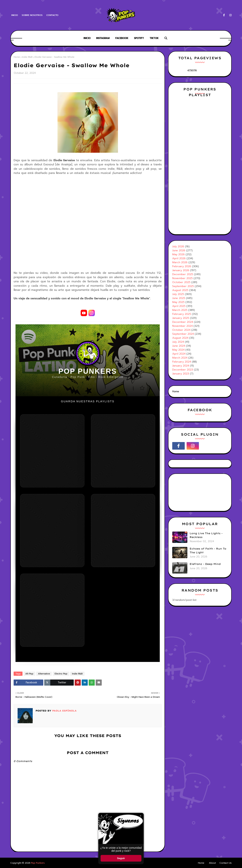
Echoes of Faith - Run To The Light (208, 550)
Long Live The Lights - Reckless (206, 535)
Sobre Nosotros (32, 15)
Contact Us (226, 863)
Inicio (15, 15)
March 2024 (180, 358)
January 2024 (181, 366)
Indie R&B (27, 57)
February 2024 (182, 362)
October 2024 (181, 330)
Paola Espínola (64, 711)
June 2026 (179, 250)
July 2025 (178, 294)
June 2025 (179, 298)
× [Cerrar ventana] (141, 816)
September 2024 (183, 334)
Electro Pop (61, 674)
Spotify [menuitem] (139, 38)
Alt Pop (29, 674)
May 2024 (178, 350)
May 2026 (178, 254)
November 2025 (182, 278)
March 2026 (180, 262)
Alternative (44, 674)
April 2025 (179, 306)
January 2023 (181, 374)
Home (17, 57)
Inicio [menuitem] (87, 38)
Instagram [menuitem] (103, 38)
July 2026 (178, 246)
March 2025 (180, 310)
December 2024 (183, 322)
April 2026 (179, 258)
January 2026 (181, 270)
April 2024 (179, 354)
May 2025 (178, 302)
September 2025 (183, 286)
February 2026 (182, 266)
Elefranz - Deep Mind (205, 564)
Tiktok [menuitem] (154, 38)
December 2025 (183, 274)
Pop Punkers (38, 863)
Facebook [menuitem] (122, 38)
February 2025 (182, 314)
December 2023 (183, 370)
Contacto (52, 15)
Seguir (121, 858)
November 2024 (182, 326)
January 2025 (181, 318)
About (212, 863)
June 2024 (179, 346)
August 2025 (180, 290)
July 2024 (178, 342)
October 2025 (181, 282)
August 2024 (180, 338)
